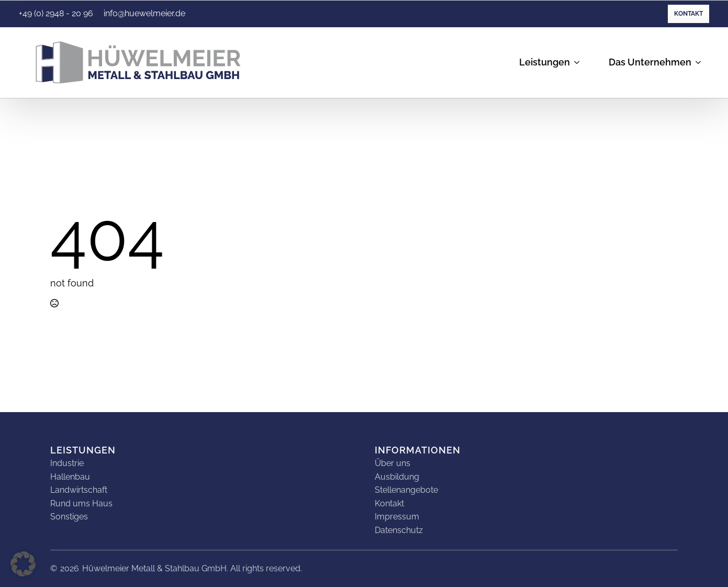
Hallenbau (70, 477)
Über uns (393, 463)
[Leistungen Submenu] (579, 63)
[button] (23, 564)
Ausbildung (397, 477)
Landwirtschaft (79, 490)
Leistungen (545, 62)
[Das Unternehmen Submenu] (700, 63)
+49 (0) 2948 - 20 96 (56, 13)
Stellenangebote (406, 490)
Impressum (397, 517)
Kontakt (688, 14)
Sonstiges (69, 517)
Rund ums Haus (81, 503)
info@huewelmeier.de (144, 13)
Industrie (67, 463)
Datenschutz (399, 530)
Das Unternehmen (650, 62)
